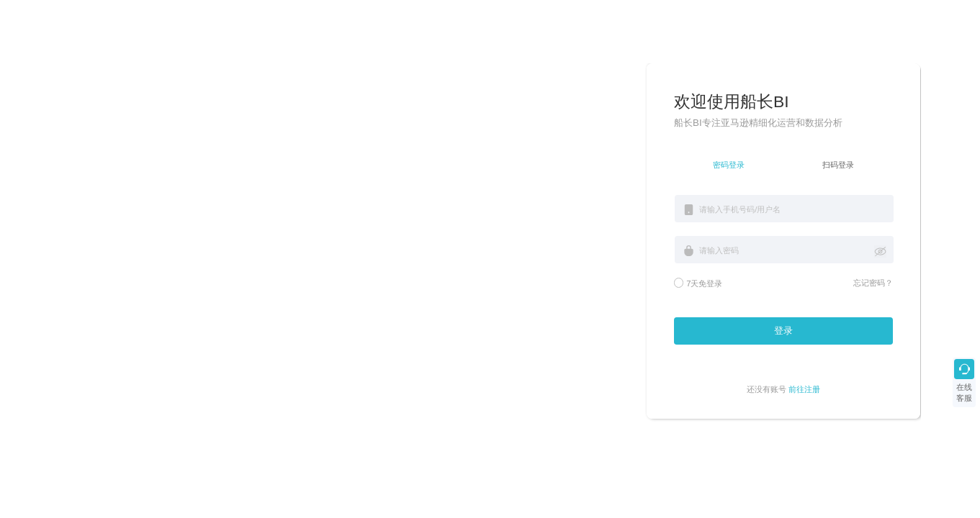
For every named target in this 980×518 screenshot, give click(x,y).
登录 (783, 331)
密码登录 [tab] (729, 165)
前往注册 (804, 389)
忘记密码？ (873, 283)
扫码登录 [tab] (838, 165)
